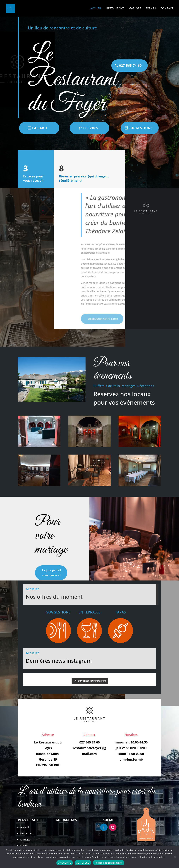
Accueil (96, 9)
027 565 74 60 (130, 65)
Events (151, 9)
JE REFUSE (83, 863)
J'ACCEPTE (65, 863)
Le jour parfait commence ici (52, 573)
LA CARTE (40, 128)
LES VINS (90, 128)
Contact (167, 9)
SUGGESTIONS (141, 128)
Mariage (135, 9)
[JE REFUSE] (175, 857)
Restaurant (115, 9)
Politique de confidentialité (109, 863)
